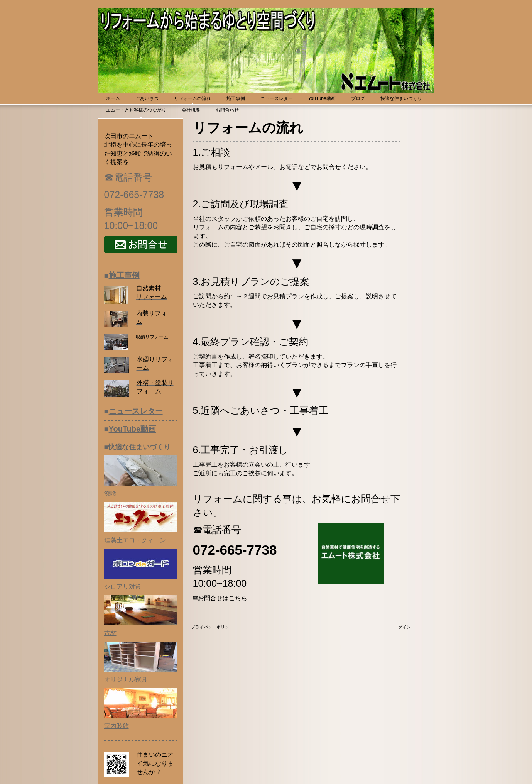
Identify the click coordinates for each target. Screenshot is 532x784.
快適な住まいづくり (139, 447)
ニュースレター (136, 411)
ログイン (402, 627)
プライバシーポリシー (212, 627)
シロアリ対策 (123, 587)
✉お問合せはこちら (220, 598)
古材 (110, 633)
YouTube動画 (133, 429)
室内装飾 (117, 726)
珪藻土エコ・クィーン (135, 540)
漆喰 (110, 494)
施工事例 (124, 275)
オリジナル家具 (126, 680)
